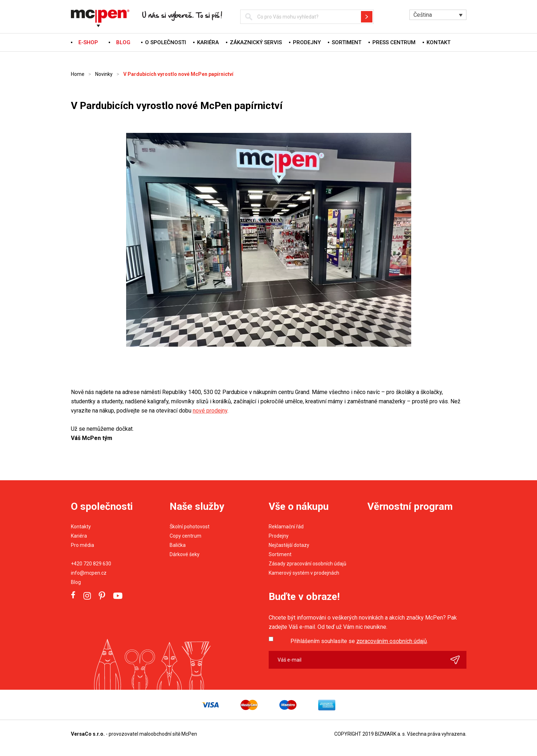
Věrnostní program (410, 506)
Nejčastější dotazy (289, 545)
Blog (76, 582)
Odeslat (458, 660)
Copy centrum (185, 536)
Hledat (367, 17)
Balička (178, 545)
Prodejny (307, 42)
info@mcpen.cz (89, 573)
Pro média (82, 545)
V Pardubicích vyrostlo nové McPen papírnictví (178, 74)
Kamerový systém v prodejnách (304, 573)
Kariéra (208, 42)
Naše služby (197, 506)
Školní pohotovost (190, 527)
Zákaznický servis (256, 42)
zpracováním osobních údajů (392, 641)
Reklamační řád (286, 527)
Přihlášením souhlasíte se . (359, 641)
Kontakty (81, 527)
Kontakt (438, 42)
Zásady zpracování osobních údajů (308, 564)
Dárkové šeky (185, 554)
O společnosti (166, 42)
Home (78, 74)
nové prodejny (210, 411)
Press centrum (394, 42)
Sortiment (347, 42)
